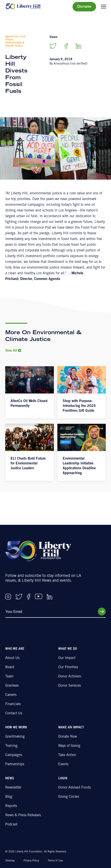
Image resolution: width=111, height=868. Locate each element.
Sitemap (10, 861)
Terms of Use (55, 861)
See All (11, 351)
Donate (84, 7)
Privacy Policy (31, 861)
